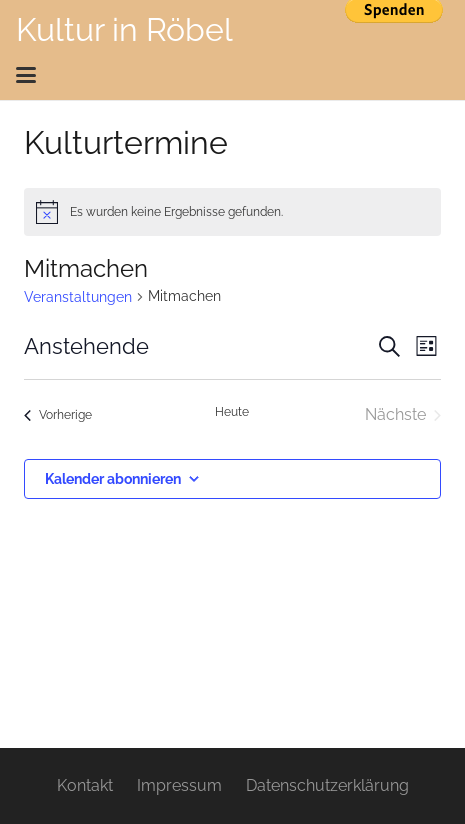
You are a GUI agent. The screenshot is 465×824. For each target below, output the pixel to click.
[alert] (232, 212)
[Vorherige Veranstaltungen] (58, 415)
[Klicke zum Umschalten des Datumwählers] (86, 346)
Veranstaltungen (78, 297)
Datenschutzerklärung (327, 785)
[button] (226, 75)
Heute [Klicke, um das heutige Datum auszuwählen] (232, 412)
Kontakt (85, 785)
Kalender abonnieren (113, 479)
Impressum (179, 785)
